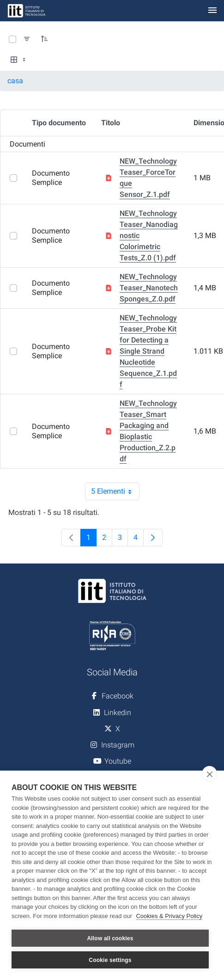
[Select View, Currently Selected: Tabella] (19, 60)
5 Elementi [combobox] (115, 491)
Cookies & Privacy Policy (169, 916)
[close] (209, 774)
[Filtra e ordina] (27, 39)
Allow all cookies (110, 938)
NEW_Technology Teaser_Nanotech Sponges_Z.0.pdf (149, 288)
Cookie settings (110, 960)
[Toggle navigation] (212, 11)
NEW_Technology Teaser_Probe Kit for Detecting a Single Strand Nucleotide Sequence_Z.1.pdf (148, 351)
